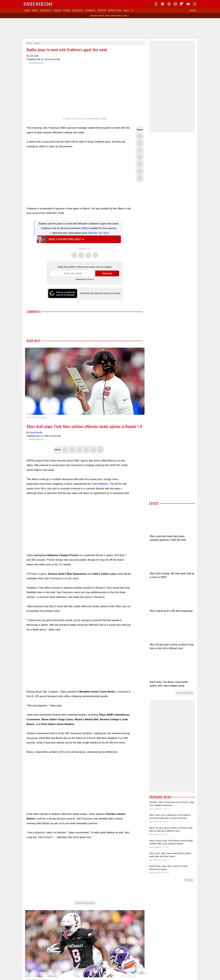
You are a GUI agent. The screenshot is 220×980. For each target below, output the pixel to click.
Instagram (95, 253)
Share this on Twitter (140, 136)
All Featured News (185, 693)
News (35, 11)
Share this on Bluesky (140, 157)
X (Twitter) (94, 381)
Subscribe (107, 273)
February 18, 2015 (98, 233)
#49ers (85, 228)
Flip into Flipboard (140, 164)
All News (189, 880)
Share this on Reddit (140, 171)
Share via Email (140, 178)
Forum (67, 11)
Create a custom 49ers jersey (66, 239)
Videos (57, 11)
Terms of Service (126, 426)
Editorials (46, 11)
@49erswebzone (36, 63)
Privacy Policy (112, 426)
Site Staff (34, 56)
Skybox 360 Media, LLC (122, 367)
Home (27, 11)
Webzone (38, 4)
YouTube (126, 381)
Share (193, 11)
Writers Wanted (110, 405)
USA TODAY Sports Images (126, 421)
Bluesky (120, 381)
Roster (102, 11)
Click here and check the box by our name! (100, 293)
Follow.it (90, 279)
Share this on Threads (140, 150)
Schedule (90, 11)
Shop (126, 11)
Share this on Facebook (140, 143)
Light (114, 355)
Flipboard (182, 4)
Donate (91, 426)
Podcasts (78, 11)
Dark (120, 355)
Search (195, 4)
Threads (88, 253)
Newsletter (115, 11)
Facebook (81, 253)
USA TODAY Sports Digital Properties (114, 370)
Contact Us (100, 426)
